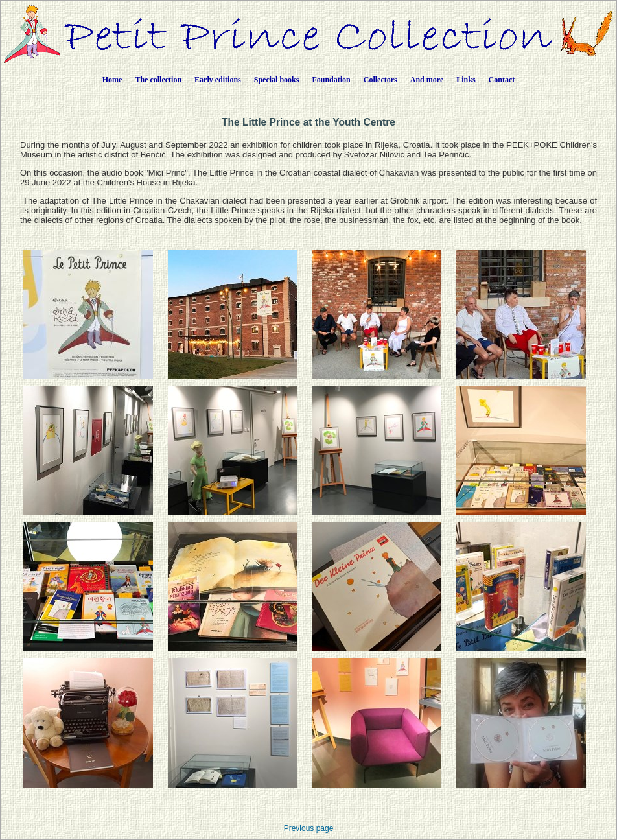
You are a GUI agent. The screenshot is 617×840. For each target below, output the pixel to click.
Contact (502, 80)
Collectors (380, 80)
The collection (158, 80)
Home (112, 80)
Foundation (331, 80)
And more (427, 80)
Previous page (309, 828)
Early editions (218, 80)
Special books (277, 80)
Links (466, 80)
